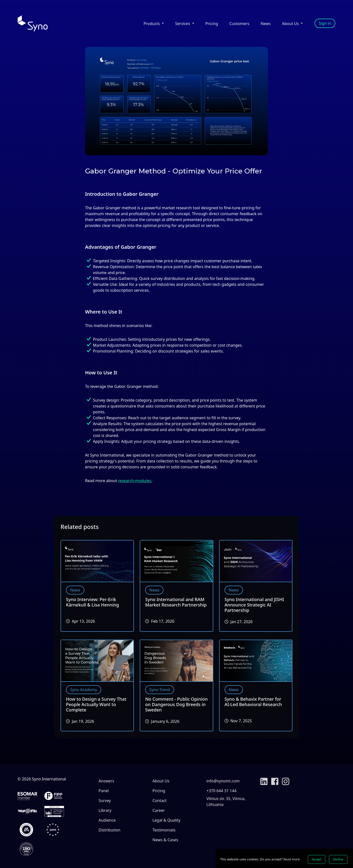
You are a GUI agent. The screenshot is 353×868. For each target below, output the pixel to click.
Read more (292, 859)
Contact (160, 801)
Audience (107, 820)
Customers (239, 24)
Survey (105, 801)
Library (105, 810)
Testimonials (164, 830)
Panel (104, 791)
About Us (161, 781)
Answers (106, 781)
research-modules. (135, 481)
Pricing (212, 24)
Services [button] (183, 24)
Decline (338, 859)
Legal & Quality (166, 820)
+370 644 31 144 (221, 791)
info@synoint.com (223, 781)
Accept (317, 859)
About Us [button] (291, 24)
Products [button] (152, 24)
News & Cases (165, 840)
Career (159, 810)
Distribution (109, 830)
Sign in (325, 23)
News (266, 24)
